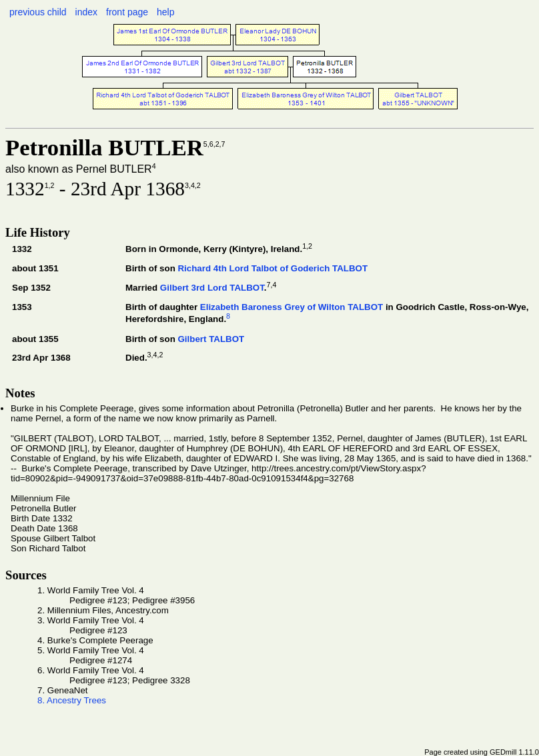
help (165, 12)
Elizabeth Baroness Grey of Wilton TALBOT (292, 307)
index (86, 12)
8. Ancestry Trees (72, 700)
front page (127, 12)
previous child (38, 12)
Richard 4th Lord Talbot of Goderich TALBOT (273, 268)
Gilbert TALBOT (211, 339)
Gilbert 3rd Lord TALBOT (212, 288)
